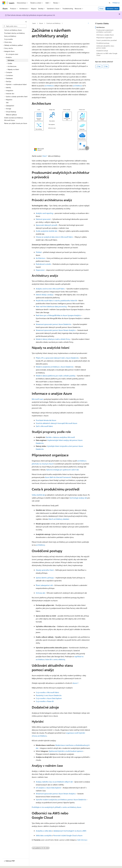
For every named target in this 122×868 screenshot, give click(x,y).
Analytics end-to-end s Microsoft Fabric (50, 289)
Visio (44, 156)
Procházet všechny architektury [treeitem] (15, 33)
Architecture (40, 258)
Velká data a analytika (44, 835)
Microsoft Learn (38, 399)
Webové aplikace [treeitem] (11, 115)
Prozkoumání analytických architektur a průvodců (105, 31)
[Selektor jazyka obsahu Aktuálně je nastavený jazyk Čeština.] (7, 865)
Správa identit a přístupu (45, 578)
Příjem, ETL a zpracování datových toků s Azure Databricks (57, 358)
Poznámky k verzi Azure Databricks (49, 695)
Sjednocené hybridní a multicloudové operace (66, 751)
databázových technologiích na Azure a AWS (70, 831)
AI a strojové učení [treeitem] (12, 54)
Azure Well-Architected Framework (58, 477)
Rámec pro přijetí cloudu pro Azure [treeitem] (16, 123)
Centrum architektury (53, 23)
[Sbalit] (26, 22)
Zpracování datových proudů (46, 225)
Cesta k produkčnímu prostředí (106, 40)
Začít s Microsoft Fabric (44, 426)
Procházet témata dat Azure (46, 420)
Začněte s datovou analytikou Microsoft (60, 437)
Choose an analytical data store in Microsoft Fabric (54, 237)
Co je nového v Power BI (45, 701)
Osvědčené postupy (103, 43)
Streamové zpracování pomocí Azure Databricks (54, 324)
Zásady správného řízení (45, 570)
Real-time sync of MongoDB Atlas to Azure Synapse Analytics (58, 315)
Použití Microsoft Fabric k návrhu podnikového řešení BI (56, 300)
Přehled (39, 252)
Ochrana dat (40, 593)
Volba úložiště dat (38, 495)
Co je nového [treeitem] (9, 39)
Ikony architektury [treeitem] (10, 36)
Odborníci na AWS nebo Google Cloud (107, 54)
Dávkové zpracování (43, 219)
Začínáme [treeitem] (11, 60)
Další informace (82, 840)
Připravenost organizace (104, 38)
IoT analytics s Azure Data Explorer (48, 788)
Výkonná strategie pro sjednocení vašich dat (62, 470)
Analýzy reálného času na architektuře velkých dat (54, 782)
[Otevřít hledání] (110, 3)
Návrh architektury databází (59, 519)
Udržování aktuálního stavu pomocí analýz (105, 47)
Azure (41, 23)
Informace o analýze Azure (105, 35)
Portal (101, 9)
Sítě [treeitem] (7, 103)
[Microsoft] (4, 3)
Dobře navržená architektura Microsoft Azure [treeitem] (14, 119)
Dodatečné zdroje (102, 51)
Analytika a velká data (44, 831)
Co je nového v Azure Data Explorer (49, 698)
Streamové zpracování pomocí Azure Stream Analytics (56, 330)
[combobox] (15, 26)
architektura (49, 86)
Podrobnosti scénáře (43, 264)
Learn (34, 23)
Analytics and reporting (44, 213)
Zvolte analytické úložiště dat (46, 231)
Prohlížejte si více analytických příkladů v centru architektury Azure (56, 807)
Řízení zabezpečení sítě (44, 585)
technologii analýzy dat (78, 498)
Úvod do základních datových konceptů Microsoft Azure (56, 423)
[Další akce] (88, 23)
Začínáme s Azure (112, 9)
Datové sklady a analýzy (45, 295)
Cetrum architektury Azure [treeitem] (13, 30)
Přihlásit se (116, 3)
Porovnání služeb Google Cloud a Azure (68, 835)
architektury (40, 545)
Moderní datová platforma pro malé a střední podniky (56, 376)
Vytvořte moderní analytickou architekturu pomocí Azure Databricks (61, 799)
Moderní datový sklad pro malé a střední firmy (53, 339)
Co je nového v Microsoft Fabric (48, 692)
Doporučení (40, 270)
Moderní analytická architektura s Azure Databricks (55, 367)
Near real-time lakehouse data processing (51, 306)
